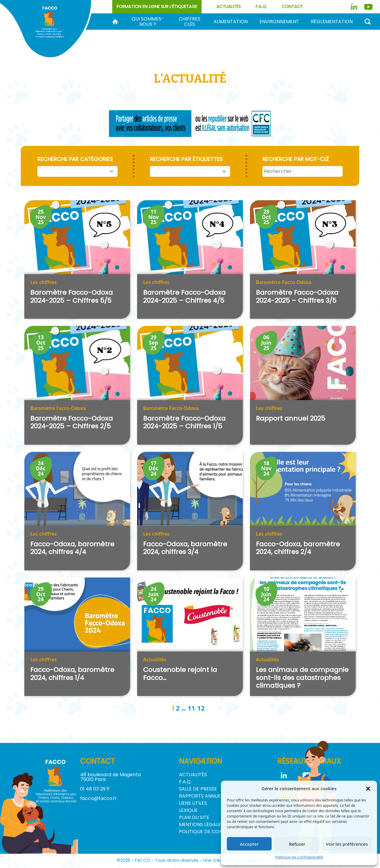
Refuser (297, 844)
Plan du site (194, 818)
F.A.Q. (261, 7)
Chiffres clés (190, 22)
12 (201, 709)
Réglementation (332, 22)
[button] (368, 788)
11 (191, 709)
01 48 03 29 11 (95, 790)
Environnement (279, 22)
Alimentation (231, 22)
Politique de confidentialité (299, 857)
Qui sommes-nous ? (148, 22)
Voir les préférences (347, 844)
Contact (292, 7)
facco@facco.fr (99, 799)
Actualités (229, 7)
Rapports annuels (202, 797)
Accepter (249, 844)
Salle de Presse (198, 790)
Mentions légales (201, 825)
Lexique (188, 811)
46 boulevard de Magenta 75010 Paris (110, 778)
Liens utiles (193, 804)
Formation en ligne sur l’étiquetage (157, 7)
